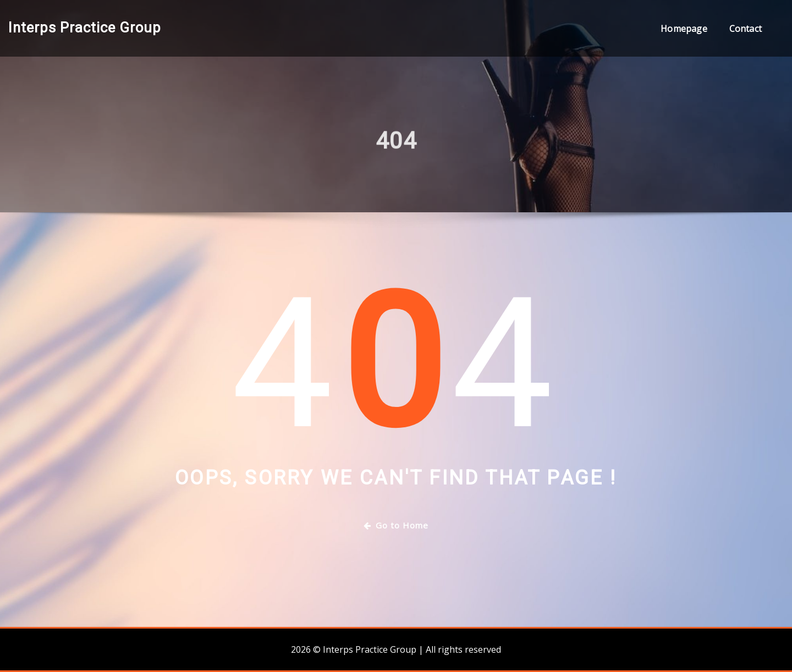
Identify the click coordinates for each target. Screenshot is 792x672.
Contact (746, 29)
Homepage (684, 29)
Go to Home (396, 525)
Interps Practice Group (85, 27)
